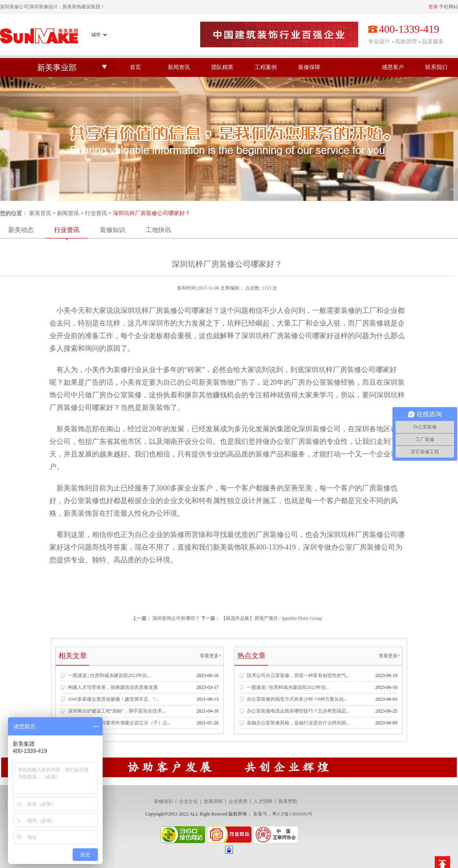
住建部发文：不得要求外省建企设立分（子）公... (119, 723)
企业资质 (238, 801)
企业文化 (188, 801)
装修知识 (113, 230)
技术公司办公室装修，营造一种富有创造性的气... (298, 675)
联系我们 (436, 67)
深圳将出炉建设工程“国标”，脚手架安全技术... (117, 711)
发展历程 (213, 801)
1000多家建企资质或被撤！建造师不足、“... (113, 699)
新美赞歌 (288, 801)
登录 (433, 7)
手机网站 (449, 7)
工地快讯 (158, 230)
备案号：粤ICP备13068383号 (283, 814)
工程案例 (266, 67)
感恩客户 (393, 67)
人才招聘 (263, 801)
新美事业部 (57, 67)
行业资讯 (96, 213)
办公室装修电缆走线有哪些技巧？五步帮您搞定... (298, 711)
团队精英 (222, 67)
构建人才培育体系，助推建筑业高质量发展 (113, 687)
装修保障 (309, 67)
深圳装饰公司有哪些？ (176, 618)
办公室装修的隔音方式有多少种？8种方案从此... (297, 699)
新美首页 (40, 213)
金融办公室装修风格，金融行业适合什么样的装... (298, 723)
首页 (135, 67)
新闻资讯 (179, 67)
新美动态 (21, 230)
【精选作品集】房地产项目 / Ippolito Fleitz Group (271, 618)
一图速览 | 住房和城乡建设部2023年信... (109, 675)
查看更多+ (211, 656)
